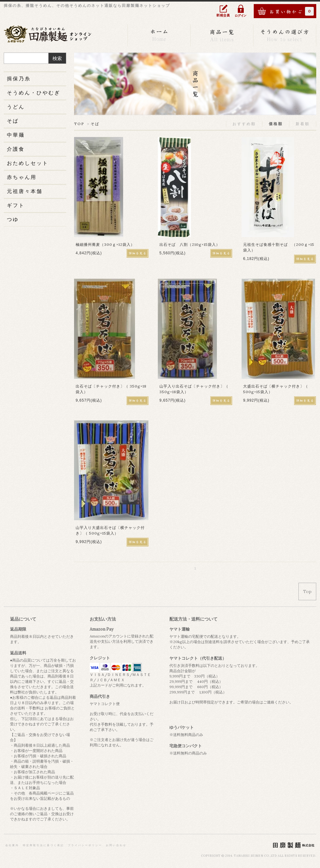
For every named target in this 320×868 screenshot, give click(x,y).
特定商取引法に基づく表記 (43, 845)
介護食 (16, 149)
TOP (79, 124)
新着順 (303, 124)
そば (95, 124)
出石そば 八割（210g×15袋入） (190, 244)
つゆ (13, 219)
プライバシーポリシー (85, 845)
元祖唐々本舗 (25, 191)
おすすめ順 (244, 124)
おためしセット (28, 163)
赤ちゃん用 (22, 177)
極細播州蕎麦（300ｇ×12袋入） (105, 244)
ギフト (16, 205)
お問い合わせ (116, 845)
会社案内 (12, 845)
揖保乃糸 (19, 79)
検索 (57, 58)
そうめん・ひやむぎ (34, 93)
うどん (16, 107)
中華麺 (16, 135)
